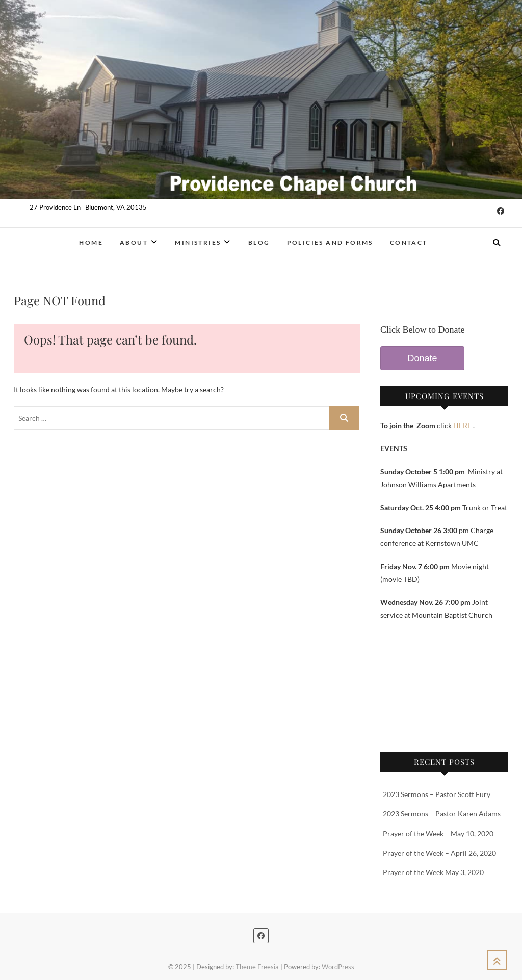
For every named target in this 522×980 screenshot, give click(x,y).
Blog (259, 242)
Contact (409, 242)
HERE (462, 425)
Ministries (198, 242)
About (134, 242)
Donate (422, 358)
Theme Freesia (257, 967)
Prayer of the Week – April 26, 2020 (439, 853)
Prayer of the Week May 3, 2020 (433, 872)
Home (91, 242)
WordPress (338, 967)
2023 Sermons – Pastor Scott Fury (437, 794)
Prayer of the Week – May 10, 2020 (438, 833)
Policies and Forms (330, 242)
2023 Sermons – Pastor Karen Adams (442, 814)
